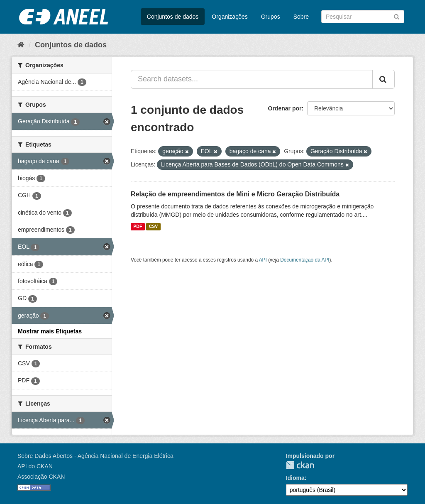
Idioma (295, 478)
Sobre (301, 17)
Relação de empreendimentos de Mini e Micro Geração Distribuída (235, 194)
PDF (138, 227)
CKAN (300, 465)
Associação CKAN (41, 477)
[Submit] (397, 16)
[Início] (21, 45)
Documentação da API (305, 260)
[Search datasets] (363, 17)
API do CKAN (35, 466)
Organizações (230, 17)
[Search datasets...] (252, 79)
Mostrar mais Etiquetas (50, 331)
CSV (154, 227)
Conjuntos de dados (173, 17)
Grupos (271, 17)
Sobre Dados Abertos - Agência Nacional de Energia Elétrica (95, 456)
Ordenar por (285, 108)
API (263, 260)
